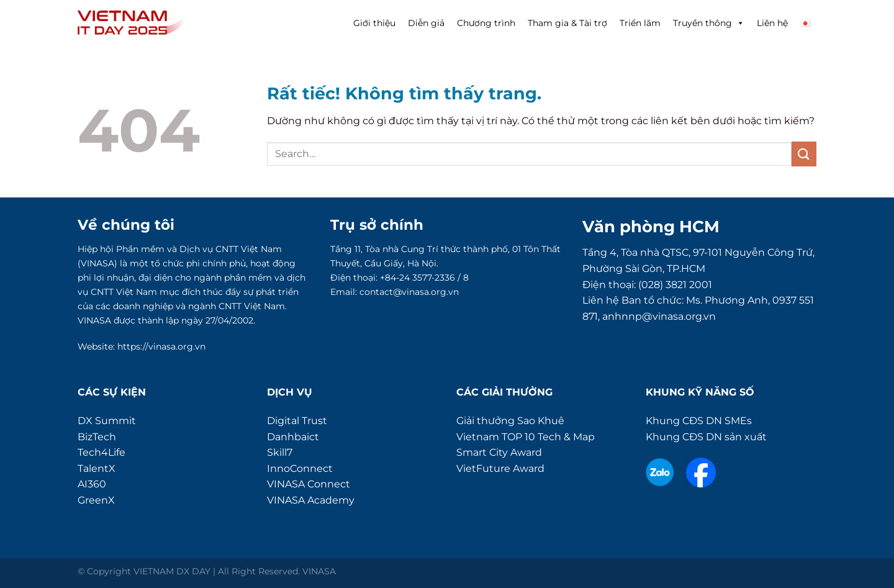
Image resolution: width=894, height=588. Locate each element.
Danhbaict (293, 437)
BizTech (97, 437)
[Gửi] (804, 154)
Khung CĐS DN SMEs (699, 421)
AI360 (92, 484)
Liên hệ (772, 23)
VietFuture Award (500, 468)
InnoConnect (300, 468)
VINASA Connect (309, 484)
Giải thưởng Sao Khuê (510, 421)
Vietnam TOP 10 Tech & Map (526, 437)
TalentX (97, 468)
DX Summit (107, 421)
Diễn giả (426, 23)
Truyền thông (709, 23)
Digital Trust (297, 421)
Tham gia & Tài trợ (567, 23)
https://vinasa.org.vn (161, 346)
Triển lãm (640, 23)
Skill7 (280, 452)
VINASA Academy (311, 500)
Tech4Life (102, 452)
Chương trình (486, 23)
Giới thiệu (374, 23)
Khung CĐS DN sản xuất (706, 437)
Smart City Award (499, 452)
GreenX (96, 500)
